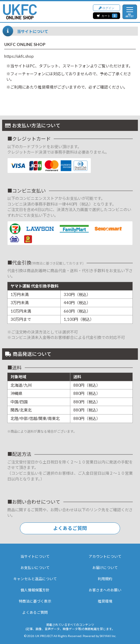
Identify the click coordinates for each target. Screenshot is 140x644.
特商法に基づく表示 (35, 601)
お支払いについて (35, 568)
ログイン (107, 7)
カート (107, 16)
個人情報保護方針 (35, 590)
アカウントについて (105, 556)
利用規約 (105, 579)
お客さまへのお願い (105, 590)
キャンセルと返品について (35, 579)
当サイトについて (35, 556)
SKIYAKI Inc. (108, 636)
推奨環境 (105, 601)
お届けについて (105, 568)
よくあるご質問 (70, 528)
